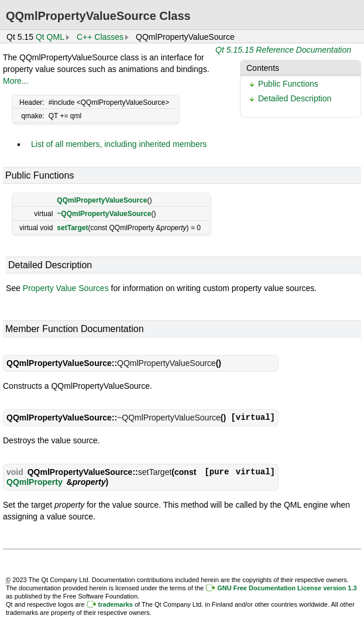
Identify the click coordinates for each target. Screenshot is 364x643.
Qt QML (50, 37)
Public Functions (288, 84)
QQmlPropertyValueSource (102, 200)
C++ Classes (100, 37)
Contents (263, 68)
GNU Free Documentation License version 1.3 (287, 588)
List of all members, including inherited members (119, 144)
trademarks (116, 604)
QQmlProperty (35, 482)
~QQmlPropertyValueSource (104, 214)
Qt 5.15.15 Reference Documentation (283, 50)
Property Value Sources (66, 288)
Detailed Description (295, 98)
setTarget (72, 228)
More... (16, 81)
